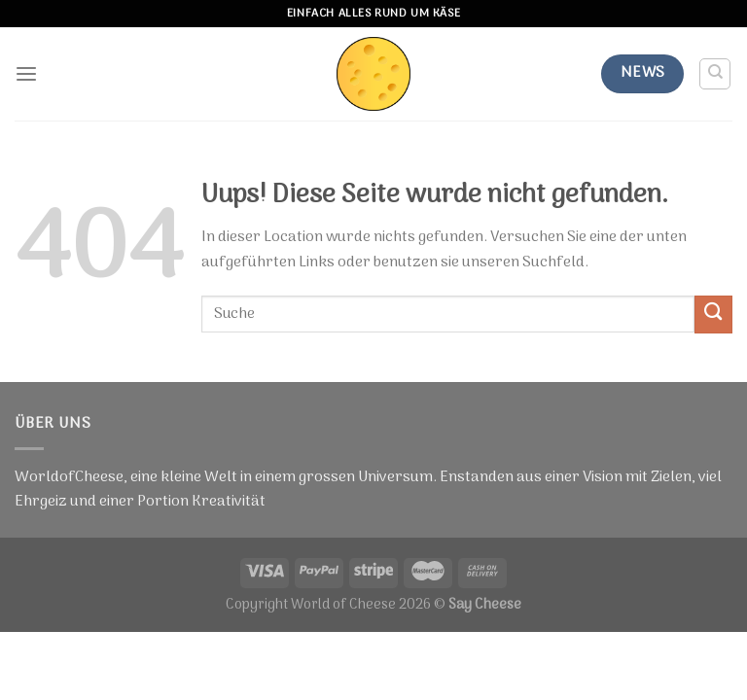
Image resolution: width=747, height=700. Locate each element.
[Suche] (715, 74)
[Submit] (713, 315)
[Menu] (26, 74)
